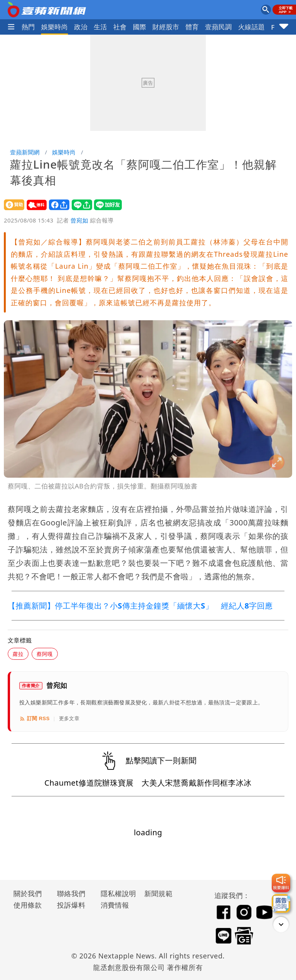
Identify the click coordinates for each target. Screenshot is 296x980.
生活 (100, 27)
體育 (192, 27)
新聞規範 (158, 893)
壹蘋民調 (219, 27)
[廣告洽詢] (281, 903)
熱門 (28, 27)
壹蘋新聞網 (25, 152)
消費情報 (115, 905)
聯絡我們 (71, 893)
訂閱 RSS (34, 719)
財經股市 (166, 27)
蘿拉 (18, 654)
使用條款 (28, 905)
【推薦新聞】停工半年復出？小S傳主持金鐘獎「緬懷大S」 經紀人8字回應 (140, 606)
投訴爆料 (71, 905)
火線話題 (252, 27)
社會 (120, 27)
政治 (81, 27)
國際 (140, 27)
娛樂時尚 (55, 27)
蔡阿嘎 (45, 654)
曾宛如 (79, 220)
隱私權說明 (116, 893)
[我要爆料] (281, 883)
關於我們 (28, 893)
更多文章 (69, 718)
